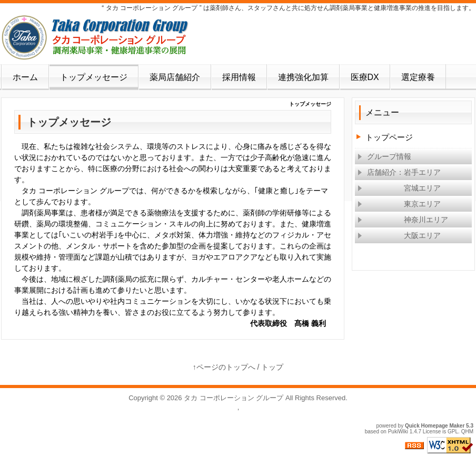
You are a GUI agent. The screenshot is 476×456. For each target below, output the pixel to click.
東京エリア (399, 204)
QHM (467, 432)
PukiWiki (398, 432)
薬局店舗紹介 (175, 77)
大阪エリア (399, 235)
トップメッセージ (94, 77)
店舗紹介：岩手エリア (399, 172)
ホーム (25, 77)
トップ (272, 367)
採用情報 (239, 77)
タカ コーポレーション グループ (234, 398)
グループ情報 (384, 156)
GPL (453, 432)
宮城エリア (399, 188)
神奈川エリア (403, 220)
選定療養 (418, 77)
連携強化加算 (303, 77)
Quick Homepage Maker (435, 426)
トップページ (389, 137)
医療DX (365, 77)
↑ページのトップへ (224, 367)
